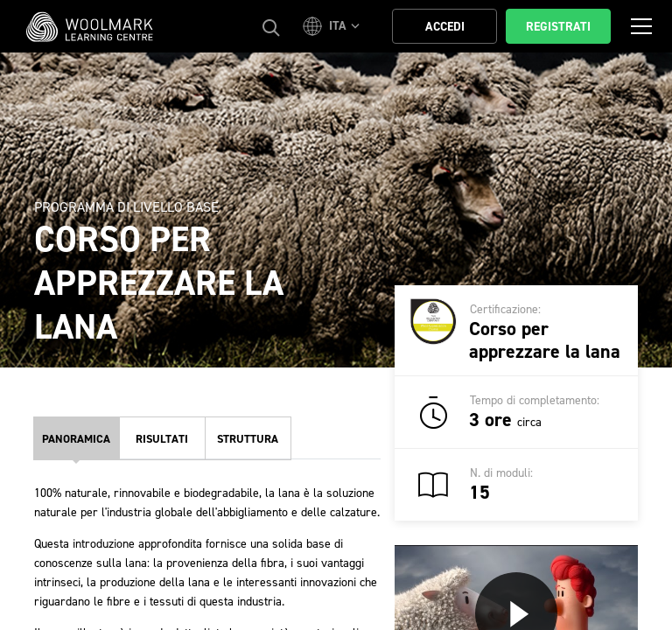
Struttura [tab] (248, 439)
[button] (334, 26)
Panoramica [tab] (76, 439)
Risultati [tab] (162, 439)
